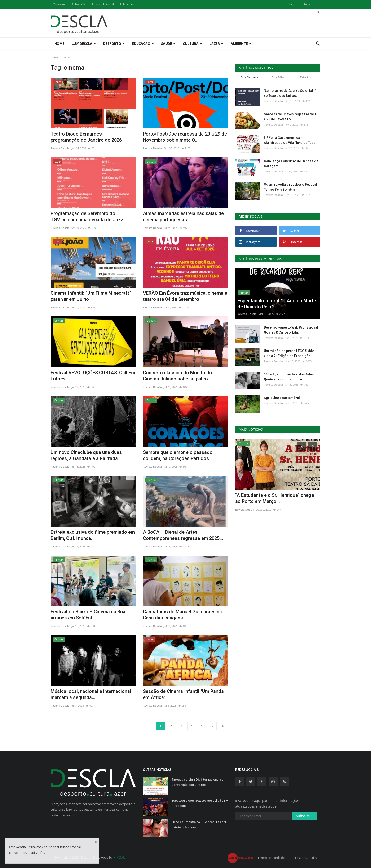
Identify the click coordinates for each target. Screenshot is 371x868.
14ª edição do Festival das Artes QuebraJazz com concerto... (289, 377)
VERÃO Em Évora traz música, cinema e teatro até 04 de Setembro (185, 296)
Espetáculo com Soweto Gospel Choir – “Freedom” (200, 803)
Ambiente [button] (241, 43)
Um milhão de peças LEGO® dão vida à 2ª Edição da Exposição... (289, 353)
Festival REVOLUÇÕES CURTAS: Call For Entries (93, 376)
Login (292, 4)
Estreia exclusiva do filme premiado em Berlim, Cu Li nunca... (93, 535)
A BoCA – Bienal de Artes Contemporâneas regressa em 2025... (183, 535)
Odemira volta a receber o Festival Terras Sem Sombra (290, 187)
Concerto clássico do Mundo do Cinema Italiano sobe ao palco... (177, 376)
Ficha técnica (128, 4)
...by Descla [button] (84, 43)
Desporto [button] (114, 43)
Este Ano (306, 77)
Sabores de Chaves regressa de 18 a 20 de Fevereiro (291, 117)
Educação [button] (143, 43)
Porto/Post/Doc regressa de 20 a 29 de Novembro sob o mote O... (185, 137)
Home (59, 43)
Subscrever (305, 816)
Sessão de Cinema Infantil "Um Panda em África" (183, 694)
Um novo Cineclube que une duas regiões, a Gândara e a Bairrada (86, 455)
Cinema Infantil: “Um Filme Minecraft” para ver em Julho (91, 296)
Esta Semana (249, 77)
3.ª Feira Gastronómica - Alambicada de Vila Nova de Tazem (291, 140)
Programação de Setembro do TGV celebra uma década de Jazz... (89, 217)
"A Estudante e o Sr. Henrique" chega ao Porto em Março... (275, 498)
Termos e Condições (272, 858)
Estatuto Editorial (103, 4)
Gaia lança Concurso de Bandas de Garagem (291, 164)
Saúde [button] (168, 43)
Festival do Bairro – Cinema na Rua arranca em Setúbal (88, 615)
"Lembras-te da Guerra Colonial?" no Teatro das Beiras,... (290, 93)
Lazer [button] (216, 43)
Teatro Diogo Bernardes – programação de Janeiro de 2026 (86, 137)
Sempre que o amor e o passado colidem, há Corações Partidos (178, 455)
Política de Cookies (304, 858)
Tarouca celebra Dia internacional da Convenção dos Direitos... (197, 782)
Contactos (60, 4)
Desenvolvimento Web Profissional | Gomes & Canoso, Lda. (292, 330)
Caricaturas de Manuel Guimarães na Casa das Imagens (182, 615)
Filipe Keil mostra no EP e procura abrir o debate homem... (199, 825)
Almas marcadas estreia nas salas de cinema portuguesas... (183, 217)
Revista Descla (60, 148)
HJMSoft (119, 857)
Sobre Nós (79, 4)
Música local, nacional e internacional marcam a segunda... (91, 694)
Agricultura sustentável (282, 398)
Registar (309, 4)
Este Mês (278, 77)
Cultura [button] (192, 43)
